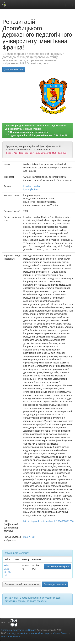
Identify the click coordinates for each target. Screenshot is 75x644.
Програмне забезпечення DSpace (19, 630)
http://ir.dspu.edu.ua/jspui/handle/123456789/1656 (48, 521)
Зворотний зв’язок (10, 637)
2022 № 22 (62, 135)
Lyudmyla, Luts (31, 189)
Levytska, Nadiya (32, 186)
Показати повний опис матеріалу (22, 584)
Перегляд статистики (55, 584)
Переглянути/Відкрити (57, 567)
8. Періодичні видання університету (28, 132)
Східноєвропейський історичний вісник (30, 135)
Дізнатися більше (14, 70)
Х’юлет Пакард (60, 633)
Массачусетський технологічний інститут (28, 633)
